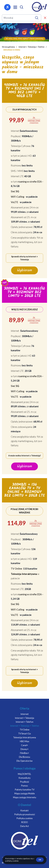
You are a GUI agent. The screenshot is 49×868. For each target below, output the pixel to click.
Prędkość (25, 782)
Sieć (15, 191)
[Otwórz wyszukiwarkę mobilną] (22, 7)
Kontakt (24, 810)
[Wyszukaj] (37, 18)
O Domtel (24, 805)
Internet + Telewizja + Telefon (31, 47)
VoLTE (14, 202)
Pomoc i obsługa (24, 768)
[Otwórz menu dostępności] (7, 7)
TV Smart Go (24, 734)
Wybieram (24, 270)
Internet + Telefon (24, 722)
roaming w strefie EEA (30, 182)
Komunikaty (25, 778)
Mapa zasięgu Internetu (25, 797)
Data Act (25, 826)
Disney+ (24, 749)
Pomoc (24, 786)
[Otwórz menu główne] (15, 7)
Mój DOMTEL (24, 774)
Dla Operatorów (24, 761)
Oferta (24, 708)
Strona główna (8, 47)
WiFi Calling (18, 197)
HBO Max (25, 741)
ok (40, 860)
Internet (25, 714)
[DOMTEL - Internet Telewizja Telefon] (39, 7)
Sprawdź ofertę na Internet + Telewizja (24, 258)
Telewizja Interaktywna (25, 737)
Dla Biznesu (24, 757)
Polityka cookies (25, 818)
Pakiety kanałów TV (25, 790)
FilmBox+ (24, 753)
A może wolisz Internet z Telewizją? (25, 456)
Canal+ (24, 745)
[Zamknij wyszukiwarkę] (45, 18)
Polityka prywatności (25, 814)
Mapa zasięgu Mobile (25, 793)
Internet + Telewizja (24, 718)
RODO (24, 822)
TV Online (16, 569)
